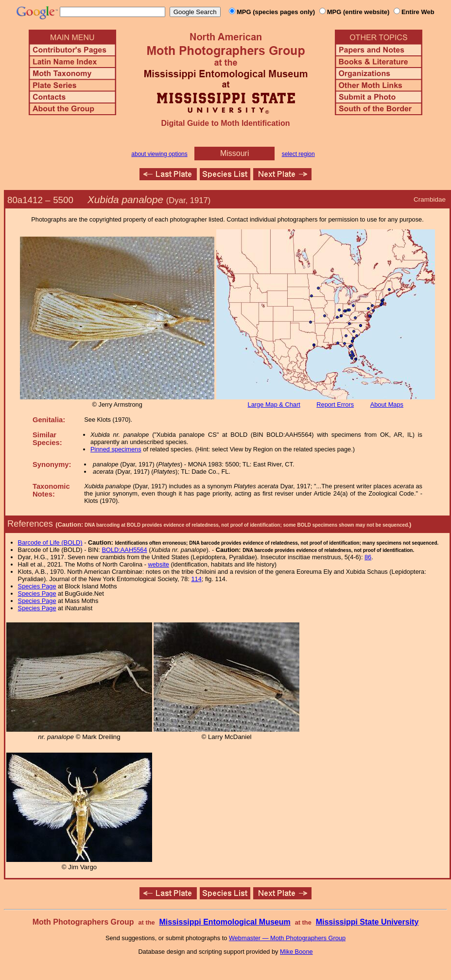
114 (196, 579)
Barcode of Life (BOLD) (50, 542)
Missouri (235, 153)
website (159, 564)
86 (368, 557)
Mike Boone (296, 952)
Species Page (37, 586)
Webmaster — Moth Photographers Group (287, 938)
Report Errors (335, 404)
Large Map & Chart (274, 404)
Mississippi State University (367, 922)
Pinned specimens (116, 449)
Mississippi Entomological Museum (225, 922)
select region (298, 154)
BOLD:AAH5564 (124, 550)
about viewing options (159, 154)
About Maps (387, 404)
